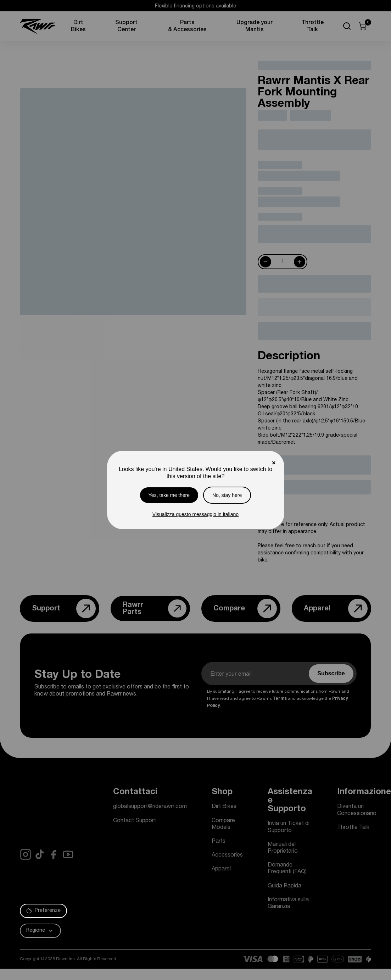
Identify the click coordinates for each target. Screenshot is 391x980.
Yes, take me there (169, 495)
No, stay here (227, 495)
